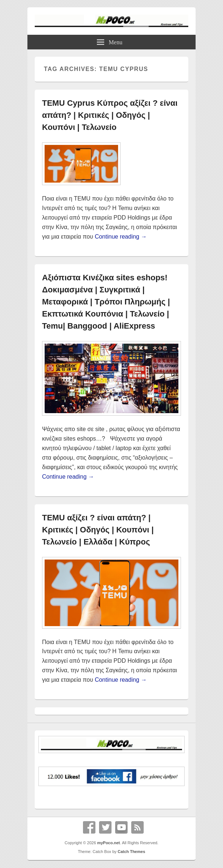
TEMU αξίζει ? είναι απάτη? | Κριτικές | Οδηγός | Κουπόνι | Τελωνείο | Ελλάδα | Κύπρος (98, 530)
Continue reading (121, 237)
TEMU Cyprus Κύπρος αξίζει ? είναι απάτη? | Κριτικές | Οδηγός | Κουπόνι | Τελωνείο (110, 115)
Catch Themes (131, 852)
